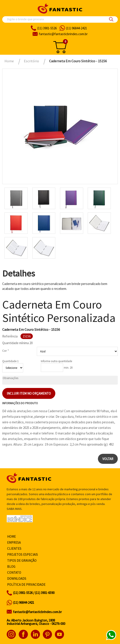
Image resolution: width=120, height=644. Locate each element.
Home (11, 536)
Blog (11, 566)
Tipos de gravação (22, 560)
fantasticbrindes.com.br (63, 34)
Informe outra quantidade (56, 361)
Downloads (17, 578)
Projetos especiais (23, 554)
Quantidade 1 (10, 361)
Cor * (6, 351)
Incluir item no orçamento (29, 393)
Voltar (108, 459)
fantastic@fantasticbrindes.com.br (37, 612)
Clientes (14, 548)
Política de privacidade (26, 584)
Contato (14, 572)
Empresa (14, 542)
